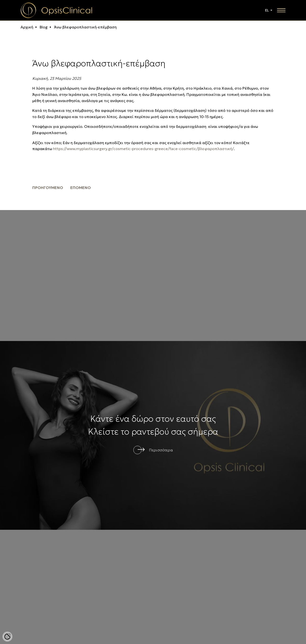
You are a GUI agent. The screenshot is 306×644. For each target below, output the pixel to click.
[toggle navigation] (281, 10)
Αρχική (27, 27)
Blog (43, 27)
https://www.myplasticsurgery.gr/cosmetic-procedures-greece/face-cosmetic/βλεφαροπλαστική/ (143, 149)
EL (267, 10)
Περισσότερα (161, 450)
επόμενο (81, 188)
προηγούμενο (48, 188)
